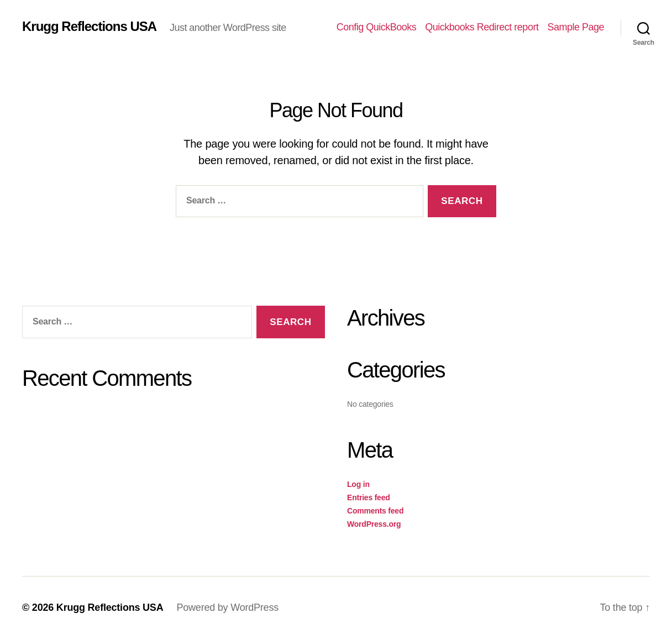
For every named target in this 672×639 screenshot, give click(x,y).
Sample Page (576, 27)
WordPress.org (374, 524)
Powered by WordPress (227, 607)
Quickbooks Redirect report (482, 27)
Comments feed (375, 511)
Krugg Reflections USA (89, 27)
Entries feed (369, 497)
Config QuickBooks (377, 27)
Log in (358, 484)
